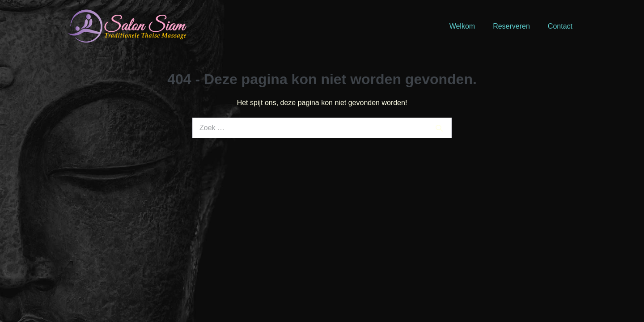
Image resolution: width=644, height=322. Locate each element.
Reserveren (511, 26)
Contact (560, 26)
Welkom (462, 26)
